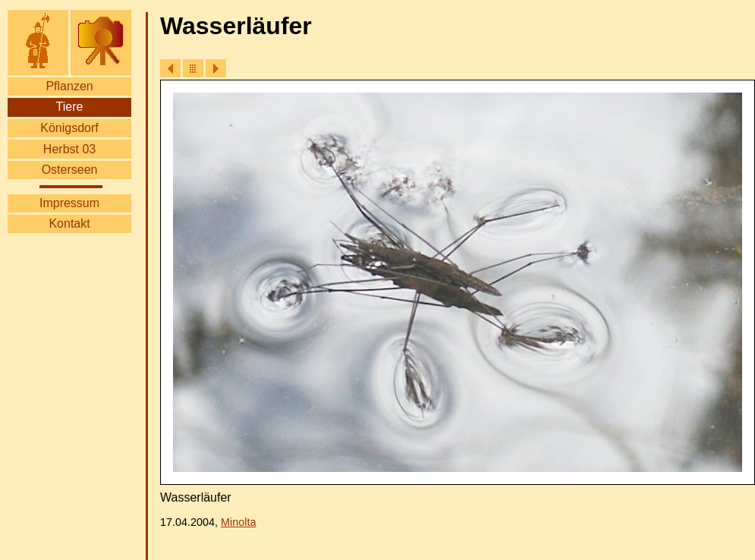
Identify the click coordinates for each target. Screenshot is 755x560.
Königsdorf (69, 128)
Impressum (69, 203)
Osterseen (70, 170)
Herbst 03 (69, 149)
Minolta (238, 522)
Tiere (70, 107)
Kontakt (69, 223)
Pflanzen (69, 86)
